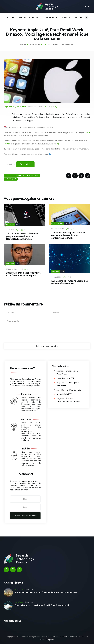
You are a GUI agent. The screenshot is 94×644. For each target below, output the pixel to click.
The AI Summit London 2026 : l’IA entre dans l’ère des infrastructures (46, 592)
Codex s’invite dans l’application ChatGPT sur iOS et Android (42, 605)
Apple (8, 175)
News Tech (22, 107)
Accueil (23, 45)
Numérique (11, 179)
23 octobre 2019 (57, 229)
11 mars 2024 (56, 277)
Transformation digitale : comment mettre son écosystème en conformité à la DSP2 (69, 235)
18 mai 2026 (29, 589)
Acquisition (9, 107)
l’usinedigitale (25, 164)
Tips (62, 223)
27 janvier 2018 (12, 269)
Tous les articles (34, 44)
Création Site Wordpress (69, 636)
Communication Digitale (27, 175)
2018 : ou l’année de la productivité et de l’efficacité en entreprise (23, 274)
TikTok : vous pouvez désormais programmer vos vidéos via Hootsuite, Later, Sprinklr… (22, 236)
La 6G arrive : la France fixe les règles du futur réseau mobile (69, 282)
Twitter (87, 132)
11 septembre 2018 (35, 107)
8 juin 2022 (10, 230)
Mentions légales (47, 639)
